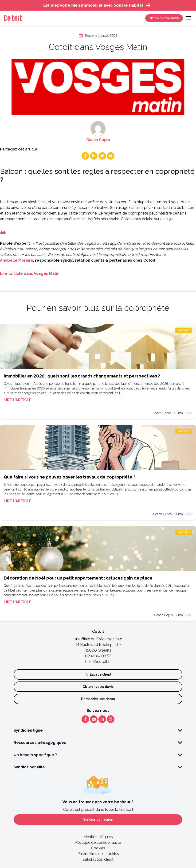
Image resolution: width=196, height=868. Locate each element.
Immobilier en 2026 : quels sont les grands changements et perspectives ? (82, 376)
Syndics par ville (98, 767)
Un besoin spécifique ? (98, 755)
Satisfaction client (98, 859)
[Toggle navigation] (188, 18)
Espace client (98, 674)
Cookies (98, 848)
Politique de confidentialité (98, 842)
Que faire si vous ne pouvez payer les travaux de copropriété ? (70, 477)
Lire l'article (18, 400)
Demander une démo (98, 699)
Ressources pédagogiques (98, 743)
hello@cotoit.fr (98, 662)
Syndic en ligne (98, 730)
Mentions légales (98, 837)
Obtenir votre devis (164, 18)
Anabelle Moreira (17, 260)
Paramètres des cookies (98, 854)
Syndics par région (98, 819)
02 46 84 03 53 (98, 656)
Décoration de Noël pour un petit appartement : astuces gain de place (78, 578)
